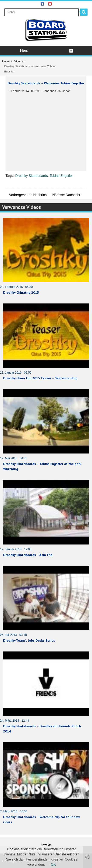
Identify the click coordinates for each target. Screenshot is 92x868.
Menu (46, 51)
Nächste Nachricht (66, 195)
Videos (19, 61)
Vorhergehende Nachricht (28, 195)
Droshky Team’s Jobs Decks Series (29, 640)
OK (53, 864)
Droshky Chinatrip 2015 (21, 292)
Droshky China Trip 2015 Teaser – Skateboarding (40, 378)
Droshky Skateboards (32, 176)
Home (6, 61)
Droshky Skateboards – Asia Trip (28, 555)
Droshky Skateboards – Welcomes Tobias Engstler (46, 83)
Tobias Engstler (61, 176)
